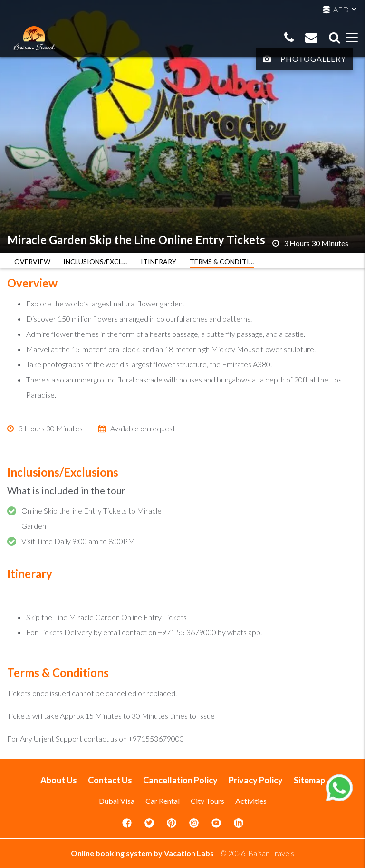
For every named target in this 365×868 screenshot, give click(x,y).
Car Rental (163, 801)
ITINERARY (158, 262)
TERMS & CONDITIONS (222, 262)
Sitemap (309, 780)
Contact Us (110, 780)
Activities (251, 801)
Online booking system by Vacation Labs (143, 853)
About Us (59, 780)
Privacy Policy (256, 780)
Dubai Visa (117, 801)
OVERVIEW (32, 262)
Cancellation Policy (180, 780)
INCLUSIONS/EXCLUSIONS (95, 262)
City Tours (207, 801)
